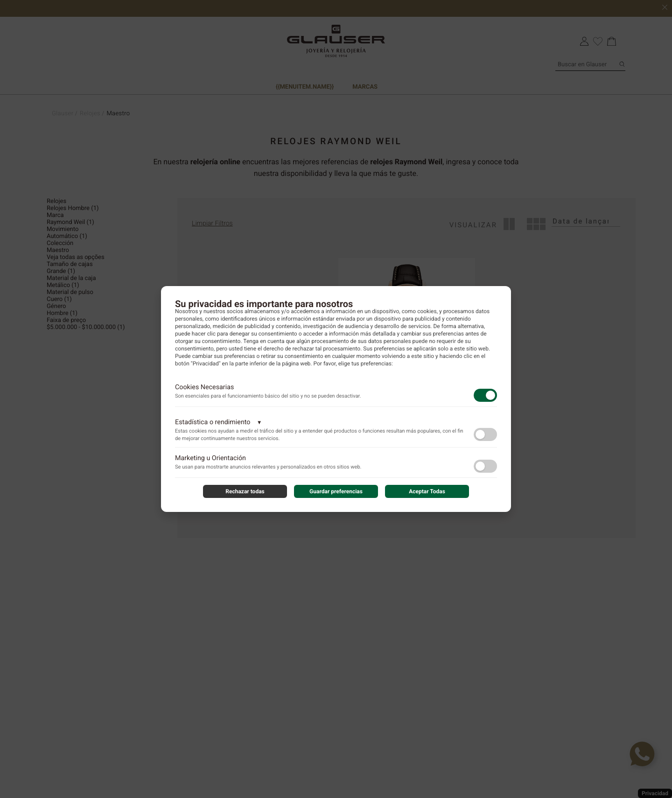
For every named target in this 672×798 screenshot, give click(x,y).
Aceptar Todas (427, 491)
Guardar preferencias (336, 491)
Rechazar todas (245, 491)
